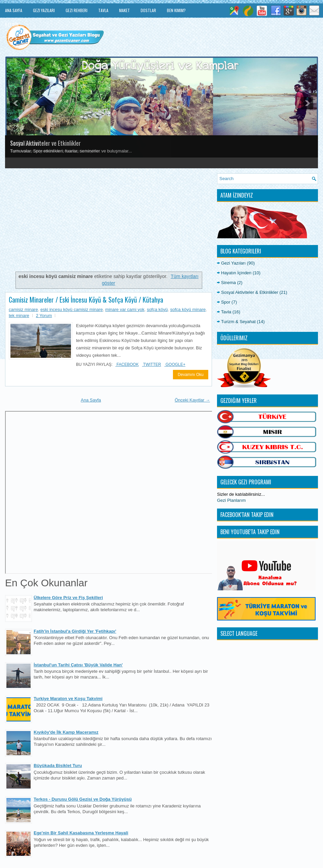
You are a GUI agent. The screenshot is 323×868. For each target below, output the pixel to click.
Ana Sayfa (14, 10)
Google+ (175, 364)
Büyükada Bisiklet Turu (58, 766)
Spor (226, 302)
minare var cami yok (125, 309)
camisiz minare (23, 309)
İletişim (12, 24)
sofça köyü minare (188, 309)
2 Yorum (44, 316)
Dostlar (148, 10)
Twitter (151, 364)
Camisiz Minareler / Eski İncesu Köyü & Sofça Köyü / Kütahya (86, 300)
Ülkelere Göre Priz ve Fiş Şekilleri (68, 598)
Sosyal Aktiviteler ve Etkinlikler (45, 143)
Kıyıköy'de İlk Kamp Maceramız (66, 732)
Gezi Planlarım (231, 500)
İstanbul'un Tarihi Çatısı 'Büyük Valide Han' (78, 665)
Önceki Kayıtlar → (192, 400)
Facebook (127, 364)
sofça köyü (157, 309)
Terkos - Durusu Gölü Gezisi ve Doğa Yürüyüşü (83, 799)
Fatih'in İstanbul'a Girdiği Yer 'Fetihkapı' (75, 631)
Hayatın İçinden (236, 273)
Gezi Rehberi (77, 10)
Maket (124, 10)
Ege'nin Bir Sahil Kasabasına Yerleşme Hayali (81, 833)
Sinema (228, 283)
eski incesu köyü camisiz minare (72, 309)
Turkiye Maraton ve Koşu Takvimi (68, 699)
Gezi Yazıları (44, 10)
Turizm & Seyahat (238, 322)
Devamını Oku (191, 375)
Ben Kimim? (176, 10)
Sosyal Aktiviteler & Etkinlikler (250, 292)
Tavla (103, 10)
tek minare (19, 316)
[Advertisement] (109, 220)
